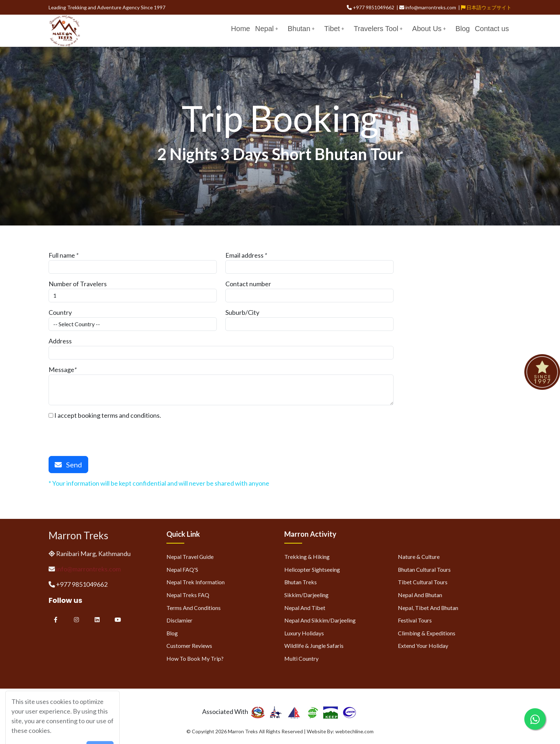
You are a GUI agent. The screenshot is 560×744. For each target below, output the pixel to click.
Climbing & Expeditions (427, 633)
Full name (62, 255)
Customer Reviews (189, 646)
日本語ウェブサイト (486, 7)
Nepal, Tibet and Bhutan (428, 608)
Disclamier (179, 620)
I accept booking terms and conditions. (105, 415)
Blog (462, 29)
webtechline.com (354, 731)
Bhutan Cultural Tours (424, 569)
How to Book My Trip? (195, 658)
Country (60, 312)
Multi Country (301, 658)
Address (60, 341)
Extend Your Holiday (423, 646)
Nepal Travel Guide (190, 557)
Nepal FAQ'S (182, 569)
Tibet (334, 29)
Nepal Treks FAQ (188, 595)
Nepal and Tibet (305, 608)
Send (68, 465)
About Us (429, 29)
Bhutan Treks (301, 582)
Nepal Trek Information (196, 582)
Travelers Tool (378, 29)
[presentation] (103, 434)
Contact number (248, 284)
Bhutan (301, 29)
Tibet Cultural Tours (423, 582)
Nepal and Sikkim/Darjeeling (320, 620)
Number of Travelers (78, 284)
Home (241, 29)
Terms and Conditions (194, 608)
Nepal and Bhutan (420, 595)
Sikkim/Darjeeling (306, 595)
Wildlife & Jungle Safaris (314, 646)
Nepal (266, 29)
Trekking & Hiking (307, 557)
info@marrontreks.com (88, 569)
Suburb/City (242, 312)
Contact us (492, 29)
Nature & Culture (419, 557)
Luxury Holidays (304, 633)
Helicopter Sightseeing (312, 569)
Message (61, 369)
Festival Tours (415, 620)
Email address (244, 255)
